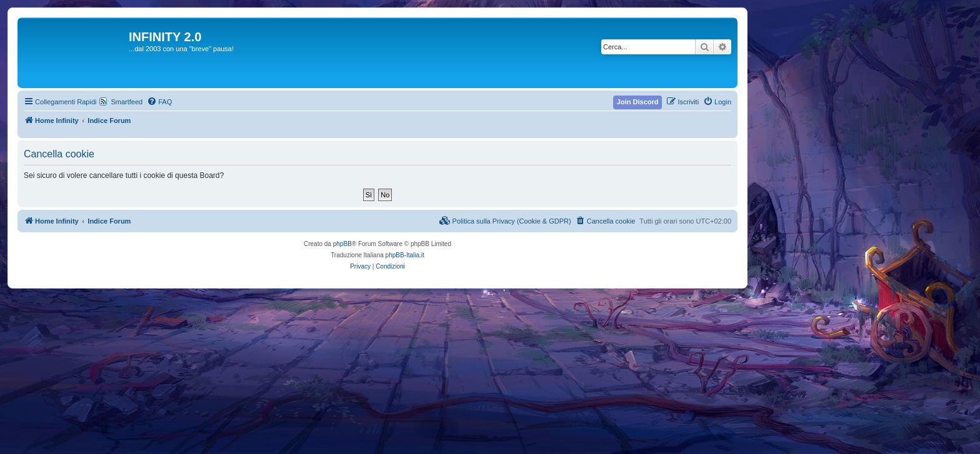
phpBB (342, 244)
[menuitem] (159, 102)
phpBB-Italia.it (405, 255)
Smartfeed (127, 102)
